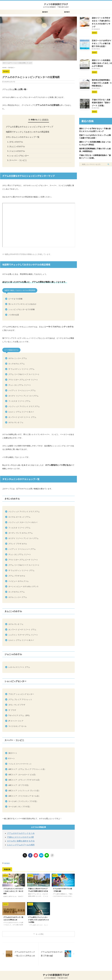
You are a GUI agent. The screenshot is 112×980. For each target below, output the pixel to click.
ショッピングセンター (18, 153)
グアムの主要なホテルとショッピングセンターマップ (28, 126)
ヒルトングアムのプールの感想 (19, 841)
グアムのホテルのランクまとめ (19, 830)
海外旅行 (67, 12)
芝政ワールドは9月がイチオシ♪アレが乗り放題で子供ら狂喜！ (102, 39)
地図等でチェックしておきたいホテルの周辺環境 (26, 131)
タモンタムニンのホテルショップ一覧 (22, 136)
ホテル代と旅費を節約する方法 (19, 837)
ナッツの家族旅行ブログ (56, 4)
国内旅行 (45, 12)
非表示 (45, 119)
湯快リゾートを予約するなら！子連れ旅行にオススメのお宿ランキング (102, 20)
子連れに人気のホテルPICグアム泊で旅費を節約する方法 (38, 885)
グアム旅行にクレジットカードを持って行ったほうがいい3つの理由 (38, 915)
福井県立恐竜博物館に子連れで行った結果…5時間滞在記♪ (102, 76)
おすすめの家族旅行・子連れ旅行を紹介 (56, 974)
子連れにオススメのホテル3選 (19, 834)
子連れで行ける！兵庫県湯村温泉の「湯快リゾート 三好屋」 (102, 95)
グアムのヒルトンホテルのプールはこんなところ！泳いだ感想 (13, 887)
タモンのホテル (15, 140)
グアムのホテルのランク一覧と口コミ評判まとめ (13, 914)
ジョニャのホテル (16, 149)
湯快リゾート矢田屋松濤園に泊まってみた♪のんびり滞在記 (102, 58)
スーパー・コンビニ (17, 157)
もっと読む (40, 930)
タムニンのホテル (16, 145)
